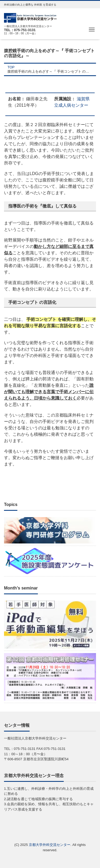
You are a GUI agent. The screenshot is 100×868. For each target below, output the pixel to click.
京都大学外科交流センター (50, 845)
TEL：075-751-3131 (20, 30)
